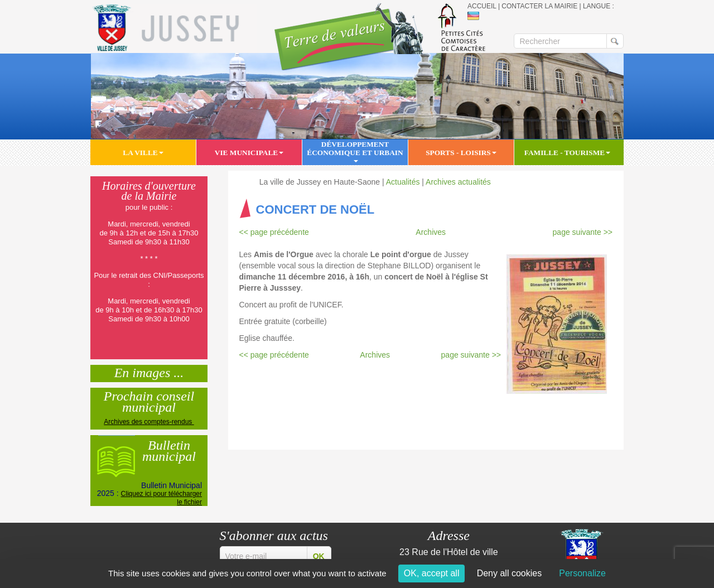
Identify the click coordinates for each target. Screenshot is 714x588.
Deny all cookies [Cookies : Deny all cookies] (510, 573)
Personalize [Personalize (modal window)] (582, 573)
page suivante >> (583, 232)
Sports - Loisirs (461, 153)
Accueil (482, 6)
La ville (143, 153)
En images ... (149, 372)
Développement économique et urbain (355, 151)
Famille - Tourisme (567, 153)
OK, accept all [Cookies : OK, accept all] (432, 573)
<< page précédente (274, 232)
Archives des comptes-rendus (149, 422)
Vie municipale (249, 153)
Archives (431, 232)
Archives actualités (458, 182)
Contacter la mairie (539, 6)
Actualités (403, 182)
